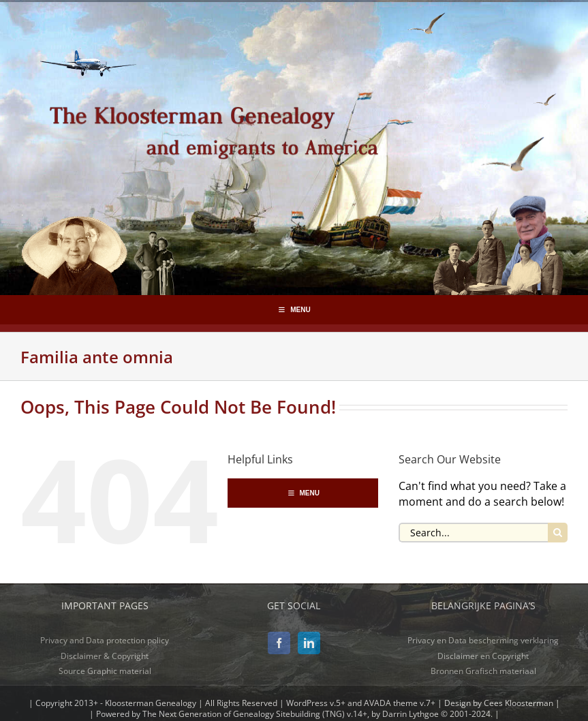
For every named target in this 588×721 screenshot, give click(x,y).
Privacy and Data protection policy (105, 640)
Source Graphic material (105, 671)
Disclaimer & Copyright (105, 656)
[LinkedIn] (309, 643)
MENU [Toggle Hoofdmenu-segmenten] (294, 310)
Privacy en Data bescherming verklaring (483, 640)
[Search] (558, 533)
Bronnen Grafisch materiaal (483, 671)
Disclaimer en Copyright (483, 656)
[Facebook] (279, 643)
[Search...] (473, 533)
